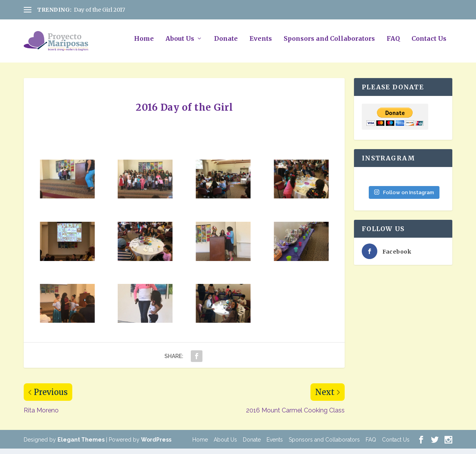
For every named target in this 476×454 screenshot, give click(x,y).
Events (261, 44)
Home (144, 44)
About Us (180, 44)
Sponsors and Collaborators (329, 44)
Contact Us (429, 44)
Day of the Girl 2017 (99, 10)
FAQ (393, 44)
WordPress (156, 445)
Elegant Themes (81, 445)
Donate (226, 44)
